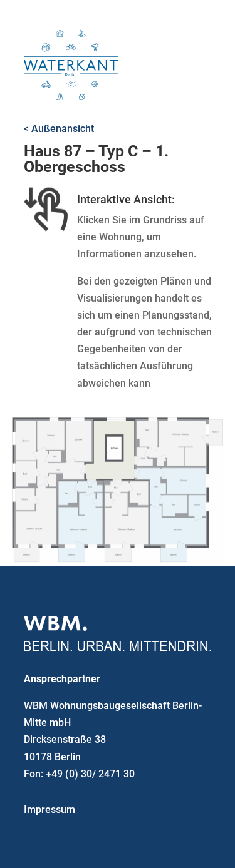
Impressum (50, 809)
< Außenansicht (59, 129)
